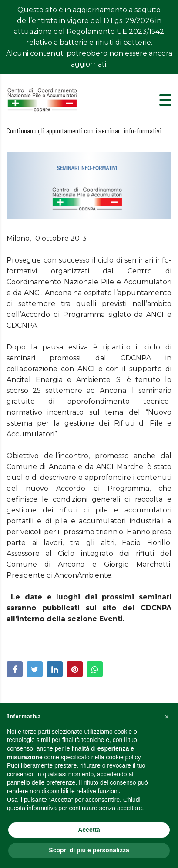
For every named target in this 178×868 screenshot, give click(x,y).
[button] (167, 717)
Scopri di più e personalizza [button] (89, 850)
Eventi (111, 597)
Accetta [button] (89, 830)
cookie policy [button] (123, 757)
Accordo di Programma (102, 467)
